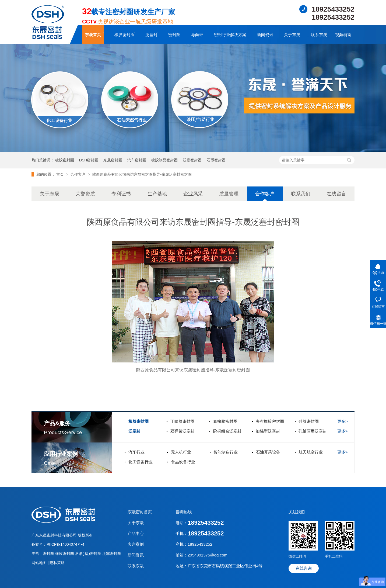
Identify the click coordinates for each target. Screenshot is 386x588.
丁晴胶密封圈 (183, 421)
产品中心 (136, 533)
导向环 (197, 35)
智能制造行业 (226, 452)
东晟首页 (93, 35)
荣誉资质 (85, 194)
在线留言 (336, 194)
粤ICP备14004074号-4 (65, 544)
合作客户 (79, 174)
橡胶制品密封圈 (164, 160)
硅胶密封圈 (309, 421)
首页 (61, 174)
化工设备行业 (141, 462)
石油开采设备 (268, 452)
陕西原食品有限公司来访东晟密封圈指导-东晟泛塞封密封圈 (142, 174)
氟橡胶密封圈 (225, 421)
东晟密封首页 (140, 512)
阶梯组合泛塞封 (227, 431)
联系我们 (301, 194)
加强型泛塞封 (268, 431)
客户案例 (136, 544)
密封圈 (174, 35)
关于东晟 (292, 35)
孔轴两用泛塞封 (313, 431)
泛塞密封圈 (192, 160)
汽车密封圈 (137, 160)
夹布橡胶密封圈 (270, 421)
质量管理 (229, 194)
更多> (343, 421)
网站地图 (40, 563)
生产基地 (157, 194)
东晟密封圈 (113, 160)
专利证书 (121, 194)
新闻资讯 (265, 35)
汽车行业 (136, 452)
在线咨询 (304, 568)
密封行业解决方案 (230, 35)
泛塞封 (151, 35)
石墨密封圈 (216, 160)
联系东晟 (319, 35)
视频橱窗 (343, 35)
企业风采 (193, 194)
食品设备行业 (183, 462)
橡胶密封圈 (124, 35)
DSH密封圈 (89, 160)
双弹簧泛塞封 (183, 431)
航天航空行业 (311, 452)
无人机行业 (181, 452)
